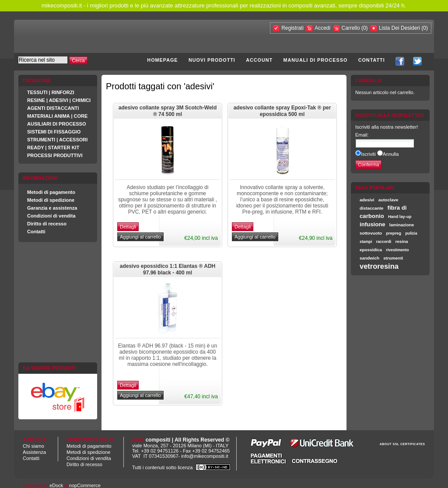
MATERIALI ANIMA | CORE (57, 116)
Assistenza (34, 452)
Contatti (372, 60)
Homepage (162, 60)
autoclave (388, 200)
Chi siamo (33, 446)
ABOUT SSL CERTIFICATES (402, 444)
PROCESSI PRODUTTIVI (55, 155)
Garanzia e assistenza (52, 208)
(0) (365, 28)
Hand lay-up (400, 217)
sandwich (369, 258)
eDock (56, 485)
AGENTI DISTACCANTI (53, 108)
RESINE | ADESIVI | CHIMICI (59, 100)
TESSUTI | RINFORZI (51, 92)
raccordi (384, 242)
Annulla (391, 154)
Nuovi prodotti (212, 60)
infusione (373, 224)
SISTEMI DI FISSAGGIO (54, 132)
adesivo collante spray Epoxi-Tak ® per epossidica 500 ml (282, 111)
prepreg (394, 233)
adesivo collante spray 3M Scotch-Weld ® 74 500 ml (168, 111)
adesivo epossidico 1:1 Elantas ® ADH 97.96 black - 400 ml (168, 270)
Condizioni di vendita (51, 216)
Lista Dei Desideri (399, 28)
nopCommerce (85, 485)
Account (259, 60)
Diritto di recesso (47, 224)
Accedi (322, 28)
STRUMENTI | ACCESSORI (57, 140)
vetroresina (379, 266)
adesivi (367, 200)
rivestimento (397, 250)
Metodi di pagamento (51, 192)
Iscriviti (368, 154)
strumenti (393, 258)
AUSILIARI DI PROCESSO (56, 124)
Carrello (352, 28)
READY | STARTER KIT (53, 147)
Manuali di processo (316, 60)
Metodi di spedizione (51, 200)
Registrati (292, 28)
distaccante (371, 208)
